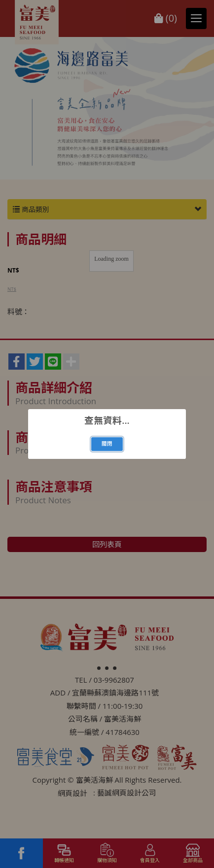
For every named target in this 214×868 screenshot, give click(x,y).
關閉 (107, 444)
